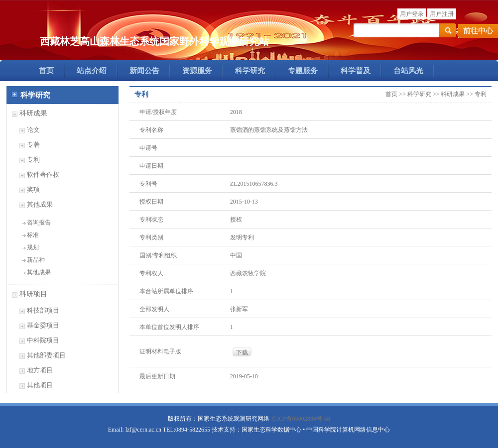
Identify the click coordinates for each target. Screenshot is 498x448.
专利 (33, 160)
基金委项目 (43, 325)
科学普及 (356, 71)
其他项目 (40, 385)
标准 (33, 235)
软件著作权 (43, 174)
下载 (242, 352)
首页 (46, 71)
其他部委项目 (46, 355)
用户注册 (442, 14)
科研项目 (33, 294)
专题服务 (303, 71)
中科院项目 (43, 340)
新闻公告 (144, 71)
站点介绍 (92, 71)
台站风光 (408, 71)
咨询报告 (39, 223)
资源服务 (197, 71)
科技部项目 (43, 310)
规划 (33, 247)
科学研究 (250, 71)
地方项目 (40, 370)
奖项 (33, 189)
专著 (33, 145)
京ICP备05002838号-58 (301, 419)
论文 (33, 130)
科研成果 (33, 113)
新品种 (36, 260)
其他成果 (40, 204)
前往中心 (478, 31)
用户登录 (412, 14)
